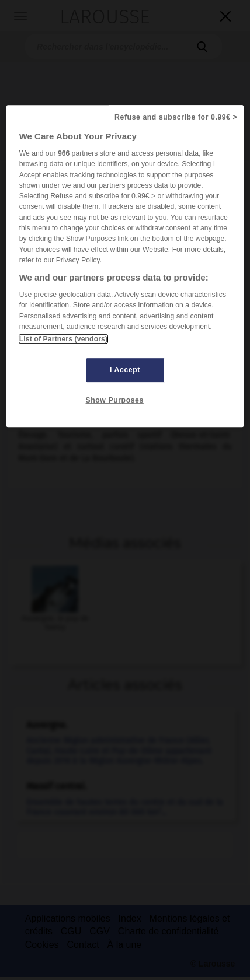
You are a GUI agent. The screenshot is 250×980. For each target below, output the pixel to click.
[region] (125, 266)
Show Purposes (115, 401)
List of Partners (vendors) (63, 339)
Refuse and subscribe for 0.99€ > (176, 117)
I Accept (125, 370)
